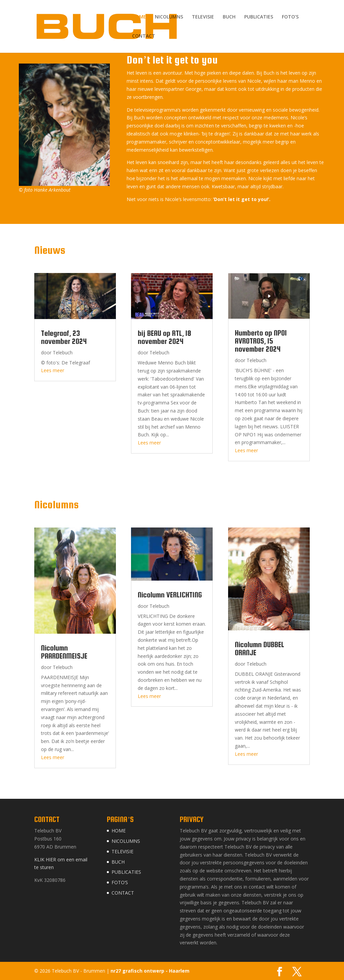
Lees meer (53, 370)
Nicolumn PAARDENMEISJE (64, 652)
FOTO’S (290, 17)
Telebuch (63, 352)
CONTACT (144, 36)
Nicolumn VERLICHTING (170, 595)
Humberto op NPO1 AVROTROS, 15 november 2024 (261, 341)
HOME (139, 17)
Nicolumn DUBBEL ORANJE (260, 649)
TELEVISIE (203, 17)
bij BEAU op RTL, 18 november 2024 (164, 337)
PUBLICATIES (259, 17)
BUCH (229, 17)
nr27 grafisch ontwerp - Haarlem (150, 971)
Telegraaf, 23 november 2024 (64, 337)
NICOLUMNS (169, 17)
